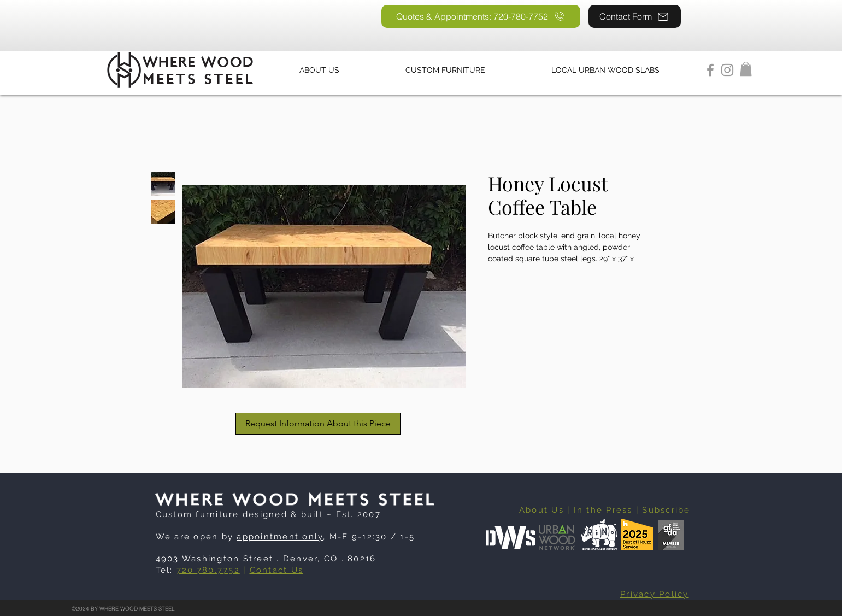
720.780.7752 (208, 570)
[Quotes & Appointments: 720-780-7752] (481, 16)
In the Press (603, 510)
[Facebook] (710, 70)
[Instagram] (727, 70)
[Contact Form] (635, 16)
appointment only (280, 537)
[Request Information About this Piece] (318, 424)
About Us (541, 510)
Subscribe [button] (666, 510)
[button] (746, 69)
